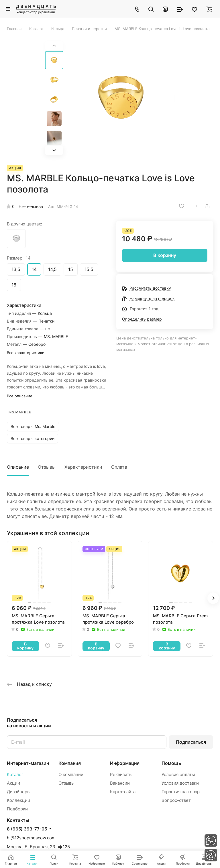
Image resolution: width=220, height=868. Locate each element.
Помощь (171, 763)
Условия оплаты (178, 774)
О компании (71, 774)
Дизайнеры (19, 792)
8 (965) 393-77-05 (27, 829)
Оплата (119, 467)
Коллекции (18, 800)
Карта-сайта (123, 792)
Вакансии (120, 783)
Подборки (17, 809)
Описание (18, 467)
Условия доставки (180, 783)
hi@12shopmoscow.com (31, 838)
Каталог (15, 774)
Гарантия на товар (181, 792)
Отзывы (47, 467)
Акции (13, 783)
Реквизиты (121, 774)
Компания (70, 763)
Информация (125, 763)
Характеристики (83, 467)
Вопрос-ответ (176, 800)
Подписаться (191, 742)
